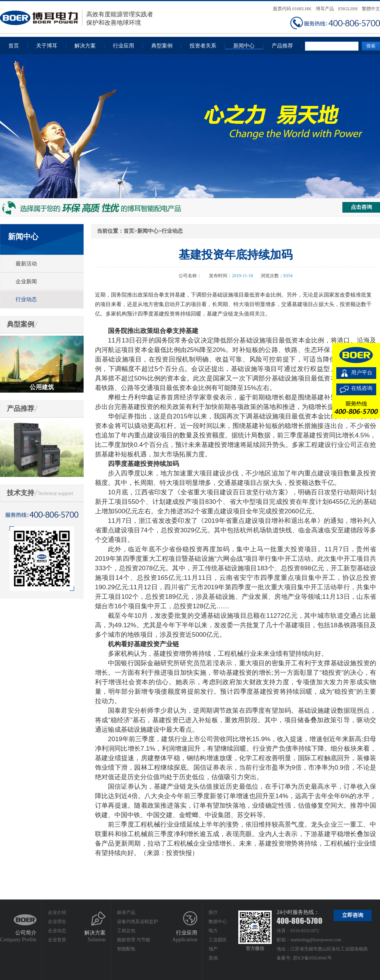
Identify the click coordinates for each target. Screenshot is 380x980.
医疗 (213, 912)
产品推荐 (282, 46)
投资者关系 (203, 46)
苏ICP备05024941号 (313, 958)
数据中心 (218, 922)
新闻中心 (244, 46)
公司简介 (26, 933)
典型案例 (162, 46)
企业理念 (57, 922)
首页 (14, 46)
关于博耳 (47, 46)
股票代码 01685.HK (292, 9)
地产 (213, 949)
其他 (213, 958)
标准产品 (126, 912)
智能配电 (126, 949)
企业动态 (57, 931)
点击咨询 (361, 207)
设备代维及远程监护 (138, 922)
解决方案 (85, 46)
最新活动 (26, 264)
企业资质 (57, 940)
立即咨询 (353, 915)
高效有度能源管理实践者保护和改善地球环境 (77, 18)
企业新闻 (26, 282)
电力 (213, 931)
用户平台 (362, 373)
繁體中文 (371, 9)
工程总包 (126, 931)
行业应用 (123, 46)
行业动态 (26, 299)
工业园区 (218, 940)
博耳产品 (325, 9)
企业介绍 (57, 912)
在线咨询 (362, 388)
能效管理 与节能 (134, 940)
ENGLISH (348, 9)
